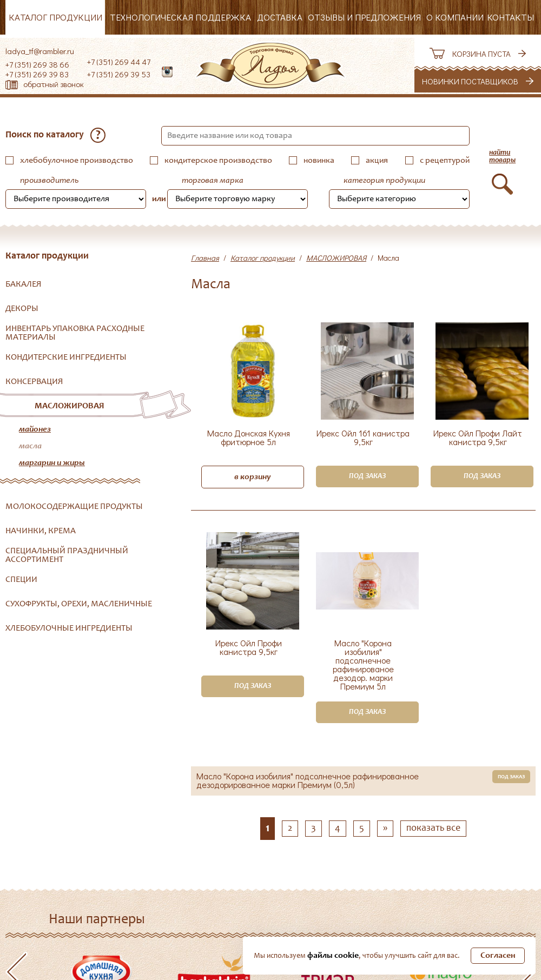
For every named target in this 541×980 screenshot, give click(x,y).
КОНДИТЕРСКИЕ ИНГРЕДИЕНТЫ (66, 357)
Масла (30, 446)
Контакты (510, 17)
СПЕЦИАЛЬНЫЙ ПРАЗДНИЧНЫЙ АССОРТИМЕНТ (67, 555)
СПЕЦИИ (21, 580)
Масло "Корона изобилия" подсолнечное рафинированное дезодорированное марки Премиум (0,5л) (308, 780)
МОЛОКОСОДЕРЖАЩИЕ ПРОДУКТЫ (74, 507)
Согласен (498, 956)
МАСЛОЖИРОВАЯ (70, 406)
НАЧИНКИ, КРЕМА (41, 531)
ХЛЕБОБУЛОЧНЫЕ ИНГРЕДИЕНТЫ (69, 628)
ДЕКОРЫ (22, 309)
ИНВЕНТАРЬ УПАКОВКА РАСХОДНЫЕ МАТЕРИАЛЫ (75, 333)
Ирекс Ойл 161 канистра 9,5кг (363, 438)
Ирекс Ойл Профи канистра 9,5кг (249, 648)
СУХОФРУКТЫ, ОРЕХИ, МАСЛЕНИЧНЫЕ (79, 604)
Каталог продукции (55, 17)
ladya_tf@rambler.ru (40, 51)
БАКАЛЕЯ (24, 284)
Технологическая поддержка (180, 17)
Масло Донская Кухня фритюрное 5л (249, 438)
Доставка (280, 17)
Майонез (35, 429)
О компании (455, 17)
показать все (433, 829)
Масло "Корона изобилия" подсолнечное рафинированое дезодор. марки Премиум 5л (363, 665)
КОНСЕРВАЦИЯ (34, 382)
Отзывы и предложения (364, 17)
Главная (205, 258)
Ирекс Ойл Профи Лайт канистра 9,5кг (478, 438)
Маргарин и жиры (52, 463)
